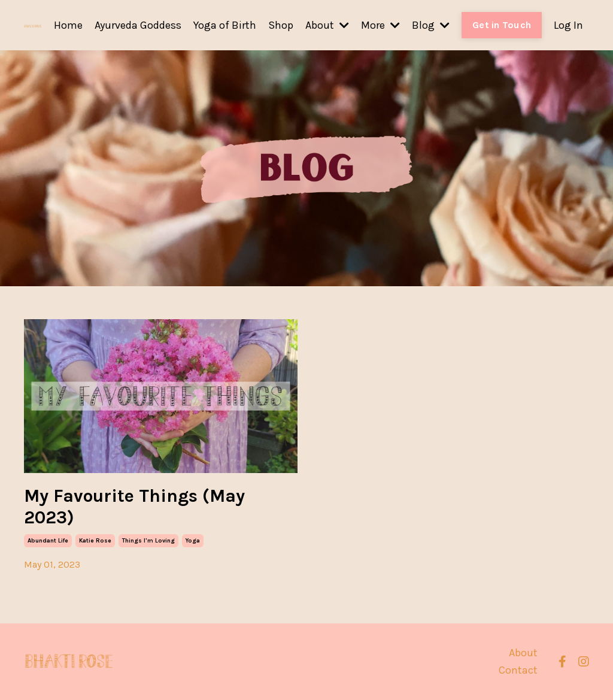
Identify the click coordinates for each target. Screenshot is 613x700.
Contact (518, 670)
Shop (281, 25)
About (327, 25)
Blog (431, 25)
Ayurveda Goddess (138, 25)
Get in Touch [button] (502, 25)
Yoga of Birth (225, 25)
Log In (568, 25)
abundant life (48, 541)
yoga (193, 541)
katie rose (95, 541)
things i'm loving (148, 541)
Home (68, 25)
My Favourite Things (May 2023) (134, 507)
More (380, 25)
